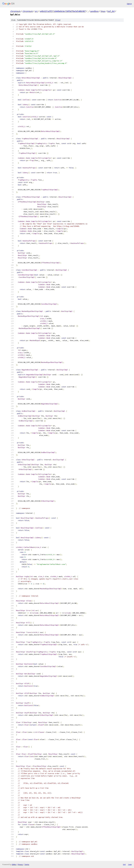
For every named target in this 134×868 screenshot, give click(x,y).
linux (103, 11)
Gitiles (14, 864)
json (130, 864)
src (36, 11)
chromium (15, 11)
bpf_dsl (111, 11)
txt (124, 864)
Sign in (129, 4)
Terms (27, 864)
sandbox (94, 11)
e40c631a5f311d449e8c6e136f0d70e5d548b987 (63, 11)
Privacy (20, 864)
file (58, 20)
